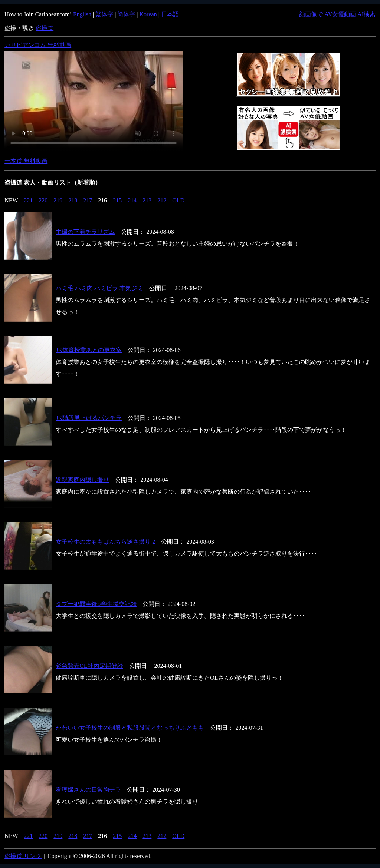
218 (73, 200)
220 (43, 200)
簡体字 (126, 14)
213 (147, 200)
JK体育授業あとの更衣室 (89, 350)
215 (117, 200)
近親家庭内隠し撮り (82, 480)
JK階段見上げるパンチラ (89, 418)
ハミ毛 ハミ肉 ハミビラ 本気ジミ (99, 288)
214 (132, 200)
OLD (178, 200)
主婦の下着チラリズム (85, 232)
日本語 (170, 14)
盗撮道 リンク (23, 856)
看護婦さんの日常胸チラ (88, 790)
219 (58, 200)
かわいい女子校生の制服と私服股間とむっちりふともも (130, 728)
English (82, 14)
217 (88, 200)
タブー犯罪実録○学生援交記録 (96, 604)
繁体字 (104, 14)
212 (162, 200)
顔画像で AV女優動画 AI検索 (337, 14)
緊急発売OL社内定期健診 (89, 666)
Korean (148, 14)
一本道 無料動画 (26, 161)
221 (28, 200)
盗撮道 (45, 28)
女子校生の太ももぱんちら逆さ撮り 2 (105, 542)
